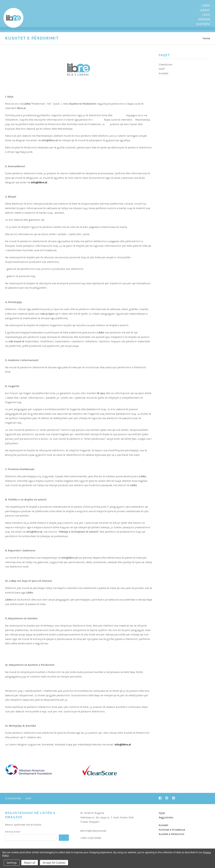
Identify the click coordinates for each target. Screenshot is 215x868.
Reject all (30, 863)
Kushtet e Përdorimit (171, 837)
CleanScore (165, 68)
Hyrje (162, 816)
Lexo (206, 15)
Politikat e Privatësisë (172, 833)
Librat (205, 10)
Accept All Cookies (54, 863)
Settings (12, 863)
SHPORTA (203, 24)
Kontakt (164, 77)
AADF (162, 72)
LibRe (206, 5)
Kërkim (204, 19)
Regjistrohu (166, 820)
